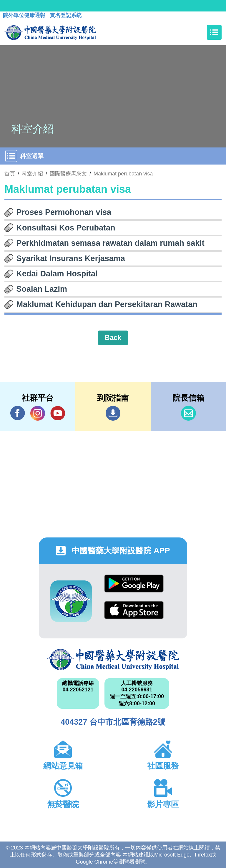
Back (113, 338)
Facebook (18, 413)
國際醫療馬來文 (68, 174)
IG (38, 413)
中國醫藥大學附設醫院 (113, 660)
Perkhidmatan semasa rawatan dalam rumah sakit (110, 243)
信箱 (188, 413)
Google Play (134, 584)
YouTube (58, 413)
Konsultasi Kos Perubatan (66, 228)
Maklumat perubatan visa (123, 174)
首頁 (10, 174)
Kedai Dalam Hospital (57, 274)
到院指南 (113, 413)
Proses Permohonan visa (64, 212)
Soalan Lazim (42, 289)
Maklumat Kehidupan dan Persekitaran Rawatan (107, 304)
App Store (134, 610)
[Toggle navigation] (214, 32)
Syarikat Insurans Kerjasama (71, 258)
